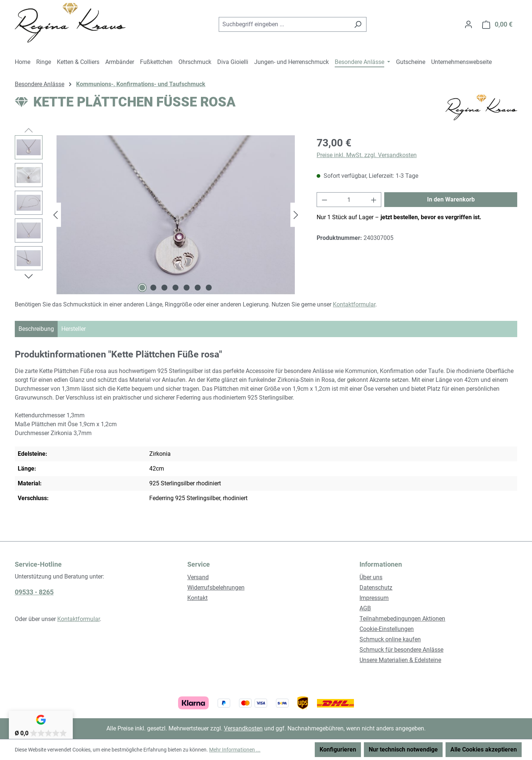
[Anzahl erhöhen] (374, 200)
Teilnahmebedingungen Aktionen (402, 619)
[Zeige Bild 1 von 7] (142, 288)
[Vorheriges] (55, 215)
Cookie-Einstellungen (387, 629)
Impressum (374, 598)
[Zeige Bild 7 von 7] (209, 288)
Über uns (371, 577)
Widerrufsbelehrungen (216, 588)
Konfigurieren (338, 749)
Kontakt (197, 598)
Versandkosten (243, 728)
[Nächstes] (296, 215)
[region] (158, 215)
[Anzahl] (349, 200)
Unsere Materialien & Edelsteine (400, 660)
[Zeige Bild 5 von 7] (187, 288)
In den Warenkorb (451, 199)
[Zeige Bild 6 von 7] (198, 288)
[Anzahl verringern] (324, 200)
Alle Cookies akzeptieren (484, 749)
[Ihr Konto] (468, 24)
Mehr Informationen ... (235, 750)
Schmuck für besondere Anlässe (401, 650)
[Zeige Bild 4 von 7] (175, 288)
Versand (198, 577)
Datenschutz (376, 588)
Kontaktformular (354, 304)
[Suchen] (358, 24)
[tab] (36, 329)
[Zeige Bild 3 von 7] (164, 288)
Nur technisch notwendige (403, 749)
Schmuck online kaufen (390, 639)
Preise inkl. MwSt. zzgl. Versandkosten (367, 155)
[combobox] (284, 24)
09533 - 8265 (34, 592)
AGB (365, 608)
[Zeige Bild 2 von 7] (153, 288)
